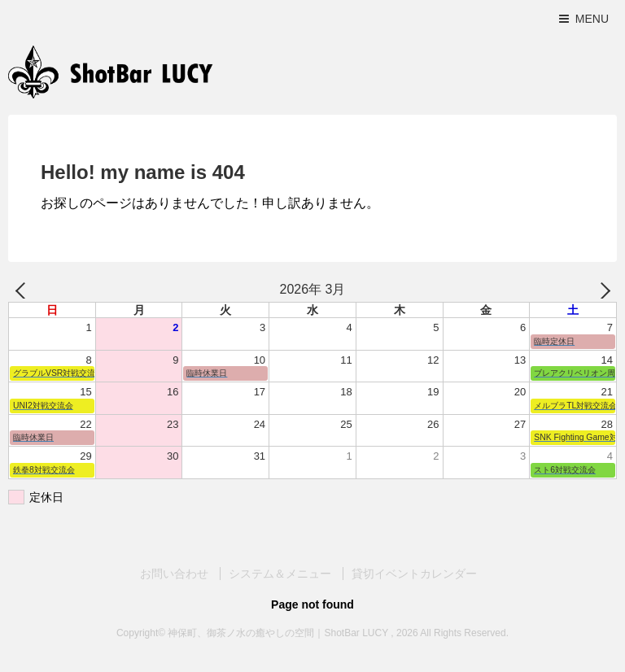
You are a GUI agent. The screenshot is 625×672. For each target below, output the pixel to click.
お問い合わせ (174, 574)
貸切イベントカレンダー (414, 574)
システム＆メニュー (280, 574)
